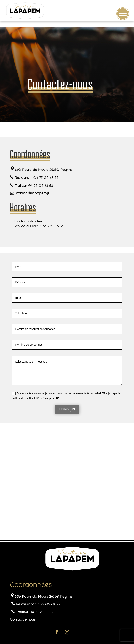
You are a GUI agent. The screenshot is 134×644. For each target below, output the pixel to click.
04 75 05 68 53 (41, 186)
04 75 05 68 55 (46, 178)
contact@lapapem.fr (33, 193)
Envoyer (67, 409)
